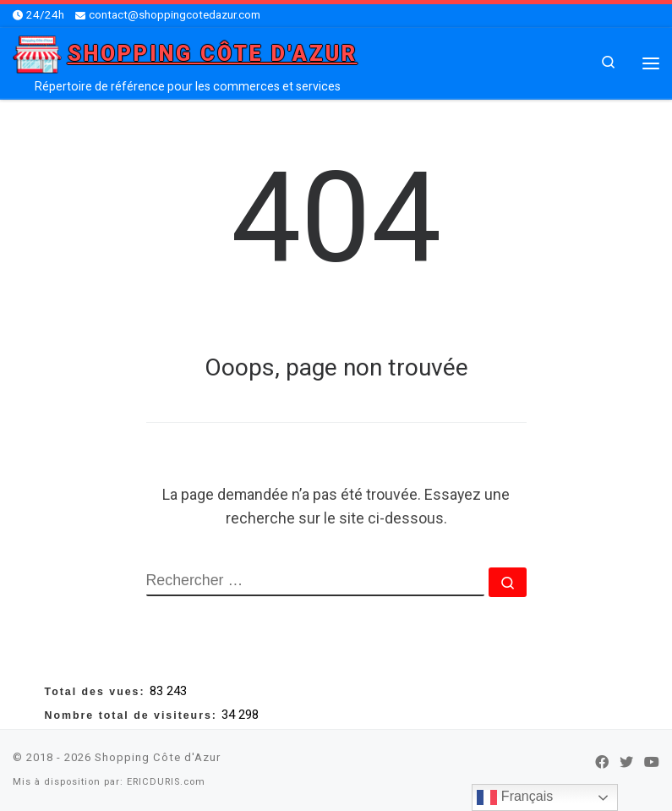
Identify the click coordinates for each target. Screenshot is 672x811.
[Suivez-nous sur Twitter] (626, 763)
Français (515, 797)
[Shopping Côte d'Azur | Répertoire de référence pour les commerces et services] (37, 52)
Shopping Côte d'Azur (158, 757)
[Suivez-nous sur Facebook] (602, 763)
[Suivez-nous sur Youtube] (652, 763)
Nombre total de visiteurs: (134, 715)
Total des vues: (98, 692)
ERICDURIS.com (166, 782)
